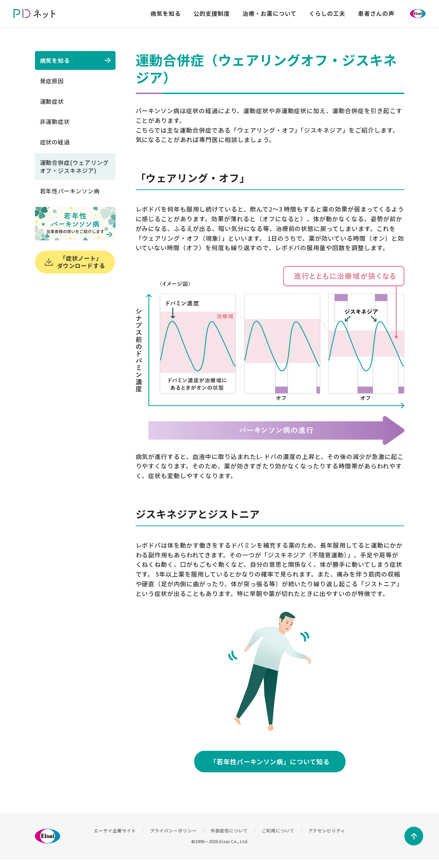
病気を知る (55, 60)
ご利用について (278, 831)
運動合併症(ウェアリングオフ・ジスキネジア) (75, 166)
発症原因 (52, 81)
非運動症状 (55, 121)
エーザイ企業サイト (115, 831)
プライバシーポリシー (173, 831)
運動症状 (52, 101)
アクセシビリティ (327, 831)
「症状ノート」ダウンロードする (75, 262)
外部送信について (229, 831)
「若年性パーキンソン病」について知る (270, 761)
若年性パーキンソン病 (70, 191)
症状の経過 (55, 142)
